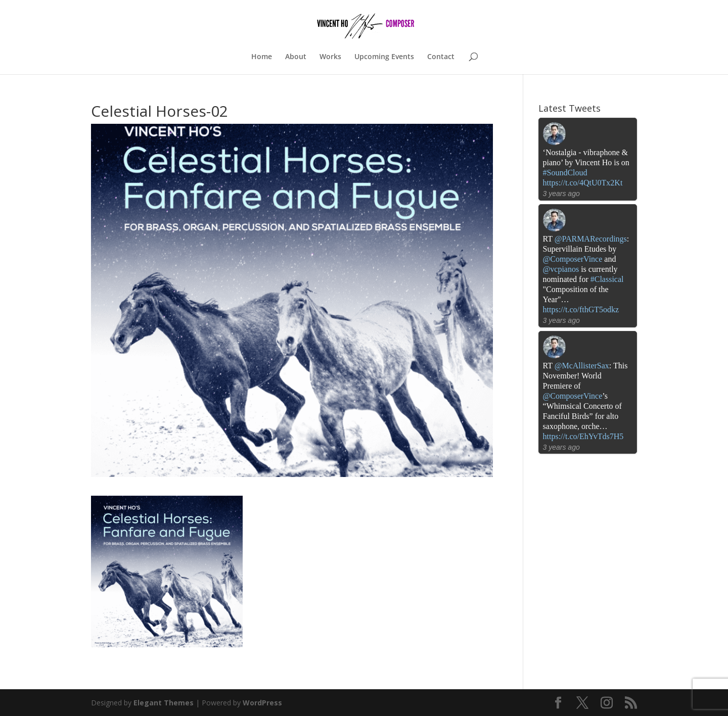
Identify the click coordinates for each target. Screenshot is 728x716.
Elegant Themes (164, 703)
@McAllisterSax (582, 366)
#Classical (607, 279)
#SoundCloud (565, 173)
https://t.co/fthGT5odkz (581, 309)
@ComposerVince (573, 259)
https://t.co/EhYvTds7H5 (583, 436)
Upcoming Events (384, 57)
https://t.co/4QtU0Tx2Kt (583, 183)
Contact (441, 57)
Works (330, 57)
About (296, 57)
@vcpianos (561, 269)
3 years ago (561, 194)
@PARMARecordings (591, 239)
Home (262, 57)
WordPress (262, 703)
